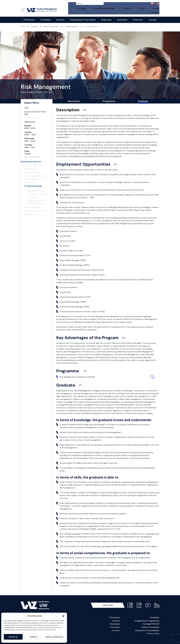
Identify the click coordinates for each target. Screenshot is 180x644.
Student (116, 625)
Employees (115, 628)
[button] (63, 616)
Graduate (143, 105)
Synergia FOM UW (151, 628)
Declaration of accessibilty (147, 635)
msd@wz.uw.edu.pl (32, 120)
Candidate (154, 622)
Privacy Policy (153, 638)
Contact (116, 635)
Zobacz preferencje (54, 637)
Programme (109, 105)
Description (74, 105)
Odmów (33, 637)
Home (23, 29)
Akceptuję (13, 637)
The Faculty (115, 622)
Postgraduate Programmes (147, 625)
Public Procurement (150, 632)
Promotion (115, 632)
